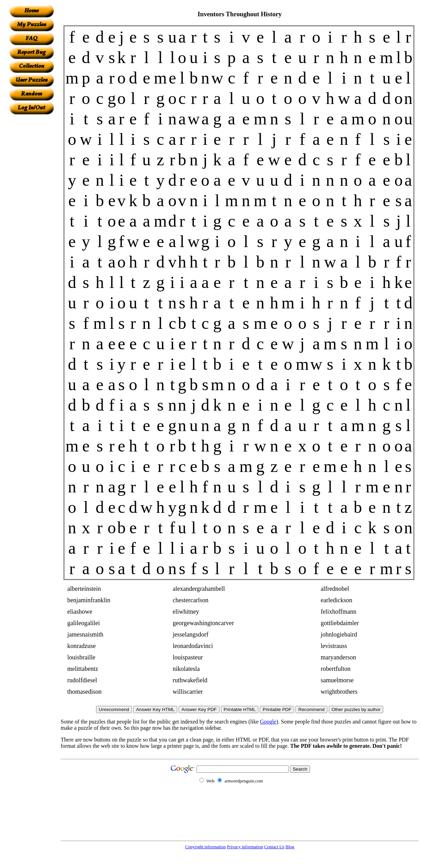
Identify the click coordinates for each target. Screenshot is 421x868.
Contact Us (274, 847)
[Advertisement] (32, 219)
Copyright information (205, 847)
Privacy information (245, 847)
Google (268, 722)
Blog (290, 847)
